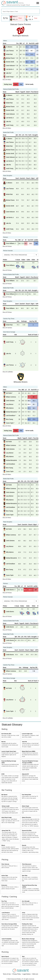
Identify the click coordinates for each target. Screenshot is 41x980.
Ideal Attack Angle (7, 817)
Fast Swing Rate (26, 795)
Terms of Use (7, 974)
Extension (4, 885)
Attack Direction (26, 817)
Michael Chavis (10, 58)
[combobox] (20, 11)
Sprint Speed (5, 956)
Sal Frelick (9, 393)
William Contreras (11, 397)
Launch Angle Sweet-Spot (9, 751)
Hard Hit (24, 742)
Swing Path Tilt (6, 830)
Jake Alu (8, 73)
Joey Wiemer (10, 404)
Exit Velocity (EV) (6, 734)
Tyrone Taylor (10, 423)
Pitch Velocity (5, 864)
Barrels (4, 742)
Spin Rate (25, 875)
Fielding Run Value (27, 924)
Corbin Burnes (10, 590)
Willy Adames (10, 408)
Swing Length (6, 806)
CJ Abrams (9, 47)
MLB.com (35, 974)
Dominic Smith (10, 62)
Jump (23, 913)
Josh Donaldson (10, 416)
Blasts (3, 845)
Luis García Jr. (10, 69)
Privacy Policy (17, 974)
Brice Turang (9, 419)
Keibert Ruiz (9, 54)
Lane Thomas (10, 51)
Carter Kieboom (10, 65)
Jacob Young (10, 77)
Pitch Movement (27, 864)
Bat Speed (4, 795)
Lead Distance (6, 913)
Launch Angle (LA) (27, 734)
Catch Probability (7, 939)
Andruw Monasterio (11, 412)
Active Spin (5, 875)
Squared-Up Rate (27, 830)
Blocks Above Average (28, 939)
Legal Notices (27, 974)
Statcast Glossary (12, 725)
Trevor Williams (10, 243)
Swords (24, 845)
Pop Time (4, 901)
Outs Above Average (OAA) (9, 924)
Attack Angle (25, 806)
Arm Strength (26, 901)
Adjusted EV (25, 774)
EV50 (3, 774)
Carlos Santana (10, 401)
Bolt (23, 956)
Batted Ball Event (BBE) (29, 751)
